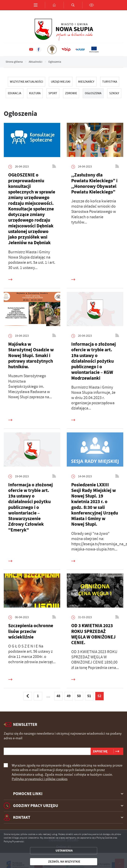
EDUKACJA (15, 93)
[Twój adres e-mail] (47, 751)
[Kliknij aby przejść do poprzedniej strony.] (28, 696)
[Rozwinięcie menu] (63, 794)
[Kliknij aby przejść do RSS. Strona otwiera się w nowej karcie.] (54, 167)
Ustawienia (64, 851)
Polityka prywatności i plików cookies (40, 779)
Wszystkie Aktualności (26, 82)
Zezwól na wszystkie (64, 862)
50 (79, 696)
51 (89, 696)
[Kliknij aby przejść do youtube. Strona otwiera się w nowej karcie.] (31, 50)
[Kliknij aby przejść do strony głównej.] (54, 5)
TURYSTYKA (110, 82)
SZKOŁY (114, 93)
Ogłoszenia (93, 93)
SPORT (53, 93)
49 (69, 696)
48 (58, 696)
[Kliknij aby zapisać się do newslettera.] (100, 751)
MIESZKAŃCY (86, 82)
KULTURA (35, 93)
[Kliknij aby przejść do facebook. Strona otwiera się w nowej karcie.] (39, 50)
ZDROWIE (71, 93)
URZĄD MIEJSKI (61, 82)
